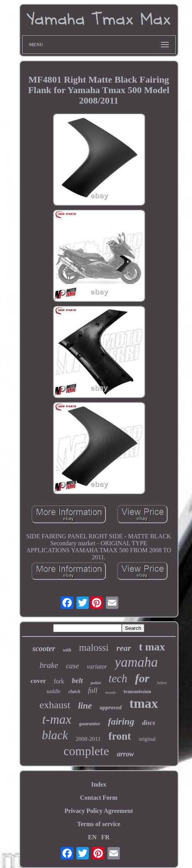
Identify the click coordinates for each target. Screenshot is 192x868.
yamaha (136, 662)
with (67, 650)
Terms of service (99, 824)
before (162, 683)
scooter (44, 648)
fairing (121, 721)
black (55, 735)
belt (77, 680)
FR (105, 837)
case (73, 666)
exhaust (55, 705)
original (147, 739)
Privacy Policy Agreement (99, 811)
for (142, 678)
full (93, 690)
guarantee (90, 724)
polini (96, 683)
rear (124, 648)
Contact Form (99, 798)
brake (49, 665)
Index (99, 784)
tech (118, 678)
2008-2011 (88, 739)
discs (149, 723)
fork (59, 681)
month (111, 692)
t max (152, 647)
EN (92, 837)
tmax (144, 703)
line (85, 706)
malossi (94, 648)
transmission (137, 691)
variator (97, 667)
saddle (54, 691)
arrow (125, 754)
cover (38, 681)
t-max (57, 719)
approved (111, 707)
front (120, 736)
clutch (74, 692)
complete (86, 751)
